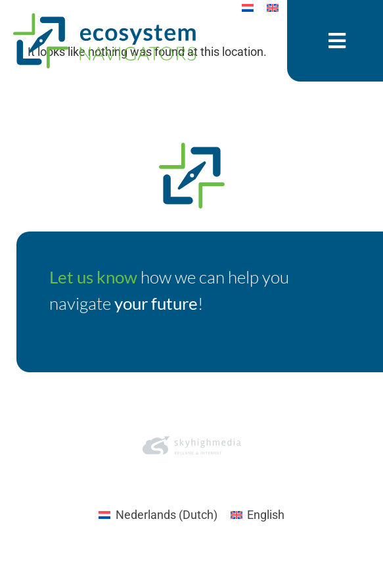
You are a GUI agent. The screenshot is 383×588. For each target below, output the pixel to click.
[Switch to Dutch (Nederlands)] (158, 553)
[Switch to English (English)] (258, 553)
